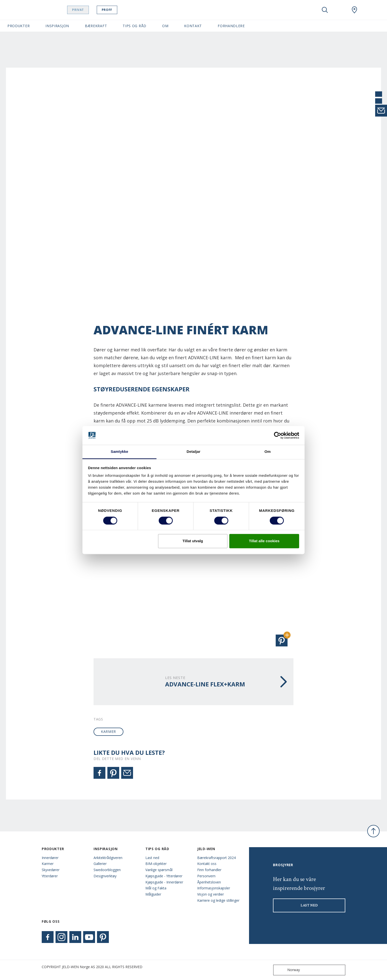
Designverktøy (105, 876)
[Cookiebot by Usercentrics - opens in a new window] (278, 435)
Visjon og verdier (211, 894)
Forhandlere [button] (231, 26)
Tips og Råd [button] (135, 26)
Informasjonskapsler (214, 888)
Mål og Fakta (156, 888)
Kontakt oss (207, 864)
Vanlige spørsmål (159, 870)
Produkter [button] (19, 26)
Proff (114, 10)
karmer (108, 731)
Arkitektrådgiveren (108, 858)
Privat (85, 10)
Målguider (153, 894)
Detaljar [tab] (193, 452)
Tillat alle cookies (264, 541)
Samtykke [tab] (120, 452)
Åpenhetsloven (209, 882)
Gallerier (100, 864)
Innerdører (50, 858)
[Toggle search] (325, 10)
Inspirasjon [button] (57, 26)
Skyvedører (51, 870)
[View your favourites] (340, 10)
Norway (288, 970)
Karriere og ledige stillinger (218, 900)
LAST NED (309, 905)
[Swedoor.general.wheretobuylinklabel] (354, 10)
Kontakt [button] (193, 26)
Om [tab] (267, 452)
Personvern (206, 876)
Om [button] (165, 26)
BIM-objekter (156, 864)
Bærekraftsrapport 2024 (216, 858)
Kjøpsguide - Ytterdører (164, 876)
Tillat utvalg (193, 541)
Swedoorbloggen (107, 870)
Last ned (152, 858)
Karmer (48, 864)
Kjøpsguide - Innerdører (164, 882)
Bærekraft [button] (96, 26)
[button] (282, 640)
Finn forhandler (209, 870)
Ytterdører (50, 876)
